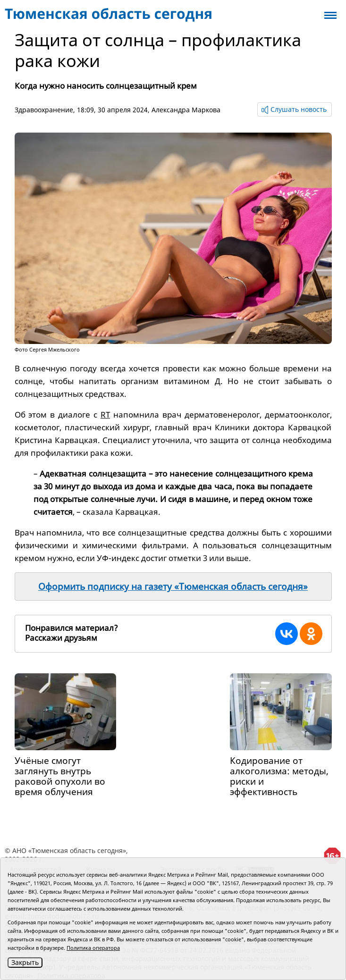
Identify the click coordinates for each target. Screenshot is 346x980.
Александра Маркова (186, 110)
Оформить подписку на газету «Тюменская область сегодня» (173, 586)
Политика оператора (93, 948)
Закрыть (25, 962)
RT (105, 415)
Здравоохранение (44, 110)
